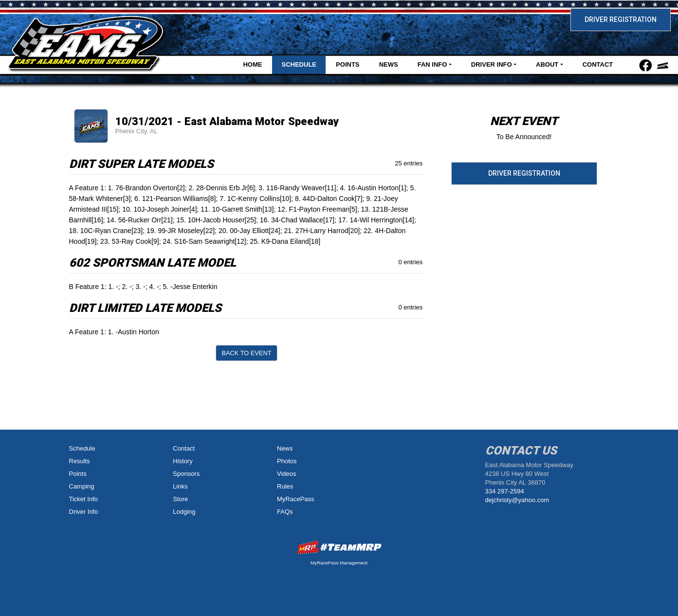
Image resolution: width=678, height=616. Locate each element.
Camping (82, 486)
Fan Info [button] (432, 64)
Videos (287, 474)
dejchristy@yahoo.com (517, 500)
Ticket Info (83, 499)
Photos (287, 461)
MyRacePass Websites (339, 547)
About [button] (547, 64)
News (389, 64)
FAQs (285, 512)
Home (252, 64)
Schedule (299, 64)
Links (180, 486)
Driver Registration (621, 19)
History (183, 461)
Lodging (184, 512)
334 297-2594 (505, 491)
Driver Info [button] (492, 64)
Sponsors (186, 474)
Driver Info (84, 512)
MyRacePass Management (339, 563)
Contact (598, 64)
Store (180, 499)
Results (80, 461)
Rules (285, 486)
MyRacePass (296, 499)
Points (348, 64)
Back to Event (247, 353)
